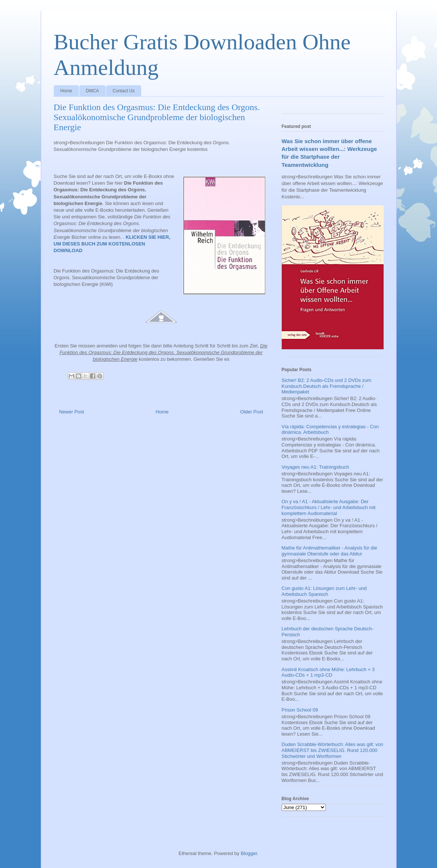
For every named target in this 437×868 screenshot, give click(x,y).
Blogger (249, 853)
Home (66, 91)
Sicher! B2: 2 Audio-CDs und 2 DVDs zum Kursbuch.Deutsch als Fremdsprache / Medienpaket (327, 386)
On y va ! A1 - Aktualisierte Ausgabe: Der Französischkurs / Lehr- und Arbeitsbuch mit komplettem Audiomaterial (329, 507)
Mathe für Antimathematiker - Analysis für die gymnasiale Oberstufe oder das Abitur (330, 551)
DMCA (92, 91)
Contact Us (124, 91)
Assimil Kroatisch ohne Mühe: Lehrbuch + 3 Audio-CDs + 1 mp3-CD (328, 672)
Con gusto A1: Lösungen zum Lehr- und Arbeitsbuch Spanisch (324, 591)
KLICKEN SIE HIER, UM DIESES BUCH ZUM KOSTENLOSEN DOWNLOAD (112, 244)
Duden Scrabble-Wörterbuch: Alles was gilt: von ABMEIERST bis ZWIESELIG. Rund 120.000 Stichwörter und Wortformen (333, 750)
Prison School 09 (300, 710)
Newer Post (72, 412)
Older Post (251, 412)
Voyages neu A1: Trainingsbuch (315, 467)
